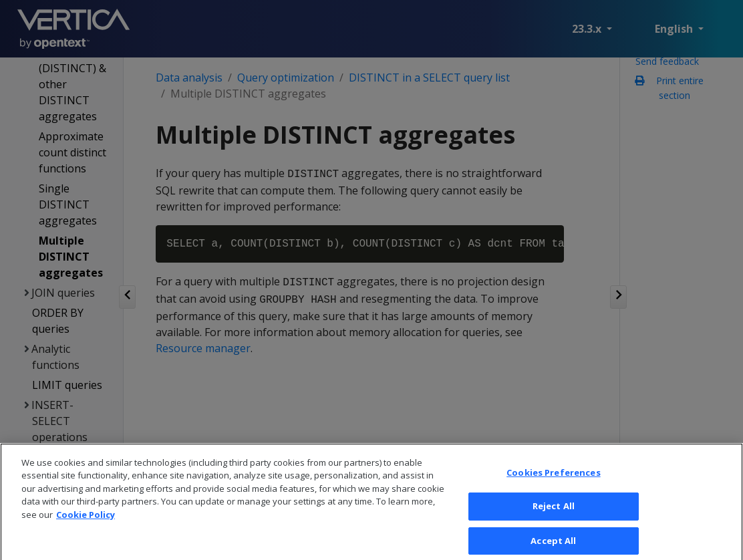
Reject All (554, 512)
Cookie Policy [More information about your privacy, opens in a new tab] (86, 521)
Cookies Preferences (553, 478)
